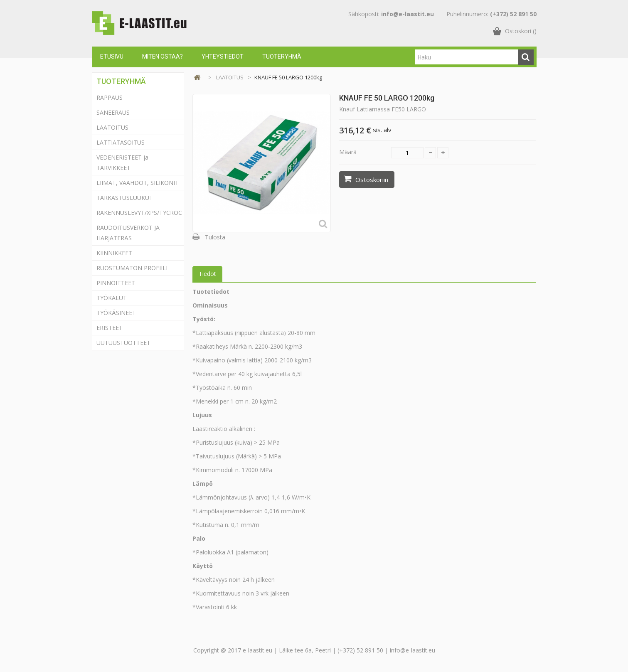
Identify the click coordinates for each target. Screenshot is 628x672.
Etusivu (112, 57)
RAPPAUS (110, 97)
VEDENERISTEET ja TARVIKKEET (122, 162)
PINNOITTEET (116, 283)
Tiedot (207, 274)
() (521, 31)
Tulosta (215, 237)
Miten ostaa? (163, 57)
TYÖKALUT (112, 298)
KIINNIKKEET (114, 253)
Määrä (348, 152)
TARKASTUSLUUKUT (125, 198)
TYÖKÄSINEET (116, 313)
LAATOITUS (112, 127)
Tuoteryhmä (282, 57)
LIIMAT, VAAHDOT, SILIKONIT (138, 183)
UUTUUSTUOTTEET (123, 343)
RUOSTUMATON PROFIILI (132, 268)
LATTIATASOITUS (121, 142)
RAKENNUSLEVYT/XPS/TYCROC (139, 213)
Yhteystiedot (223, 57)
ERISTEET (110, 328)
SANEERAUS (113, 112)
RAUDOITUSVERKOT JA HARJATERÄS (128, 233)
